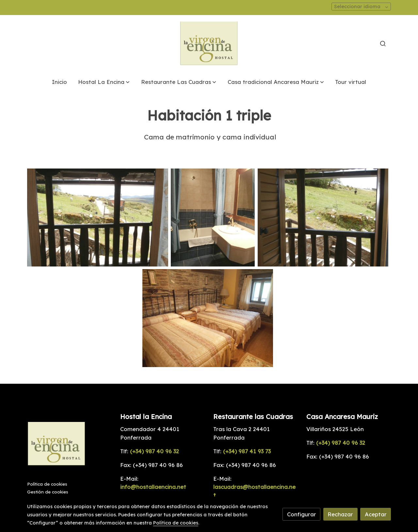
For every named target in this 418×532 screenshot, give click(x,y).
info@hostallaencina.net (153, 487)
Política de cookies (47, 484)
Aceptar (376, 514)
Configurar (302, 514)
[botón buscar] (383, 43)
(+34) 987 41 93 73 (246, 451)
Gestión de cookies (48, 492)
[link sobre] (70, 445)
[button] (104, 82)
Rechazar (340, 514)
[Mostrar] (98, 218)
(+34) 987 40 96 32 (154, 451)
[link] (209, 44)
